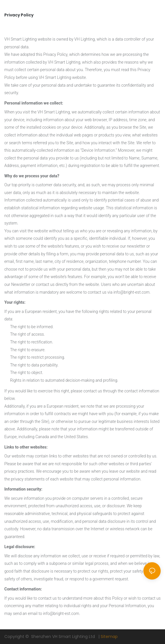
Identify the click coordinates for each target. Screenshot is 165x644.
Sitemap (109, 637)
